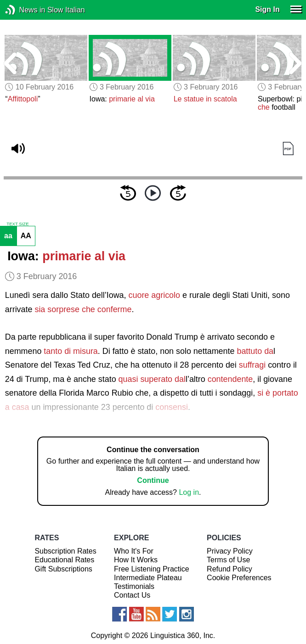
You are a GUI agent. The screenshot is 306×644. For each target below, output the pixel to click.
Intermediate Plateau (148, 578)
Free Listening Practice (152, 569)
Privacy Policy (230, 551)
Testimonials (134, 586)
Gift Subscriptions (63, 569)
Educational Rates (64, 560)
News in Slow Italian (24, 10)
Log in (189, 492)
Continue (153, 480)
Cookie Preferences (239, 578)
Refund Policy (229, 569)
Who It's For (134, 551)
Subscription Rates (65, 551)
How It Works (136, 560)
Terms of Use (228, 560)
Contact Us (132, 595)
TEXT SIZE (17, 224)
